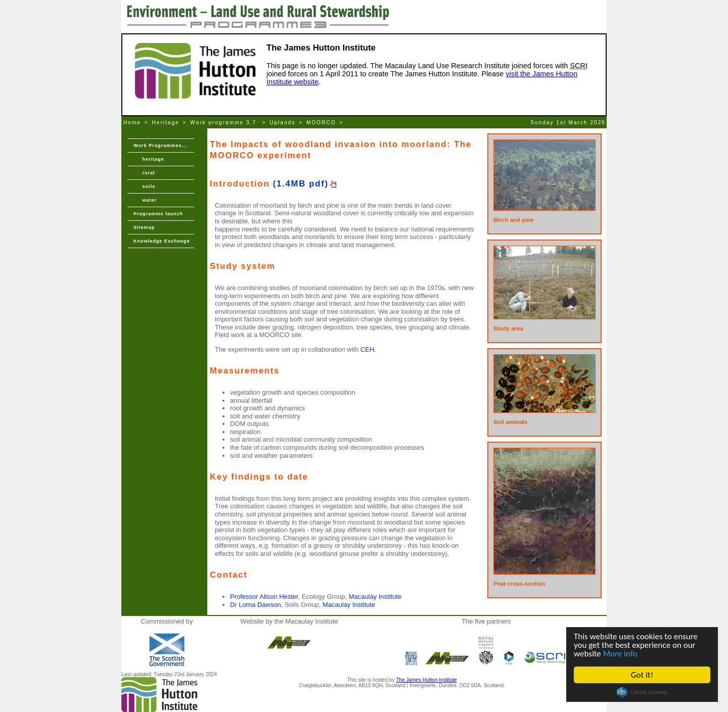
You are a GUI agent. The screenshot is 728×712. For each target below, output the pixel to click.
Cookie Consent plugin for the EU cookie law (642, 692)
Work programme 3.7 (224, 123)
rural (144, 173)
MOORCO (321, 123)
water (145, 200)
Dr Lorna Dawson (256, 605)
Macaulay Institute (375, 597)
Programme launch (158, 214)
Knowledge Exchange (162, 241)
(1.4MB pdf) (301, 184)
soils (144, 186)
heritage (149, 159)
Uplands (282, 123)
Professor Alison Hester (264, 597)
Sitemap (144, 227)
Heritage (166, 123)
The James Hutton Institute (426, 680)
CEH (367, 349)
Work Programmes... (160, 146)
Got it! (642, 675)
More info (620, 654)
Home (132, 123)
